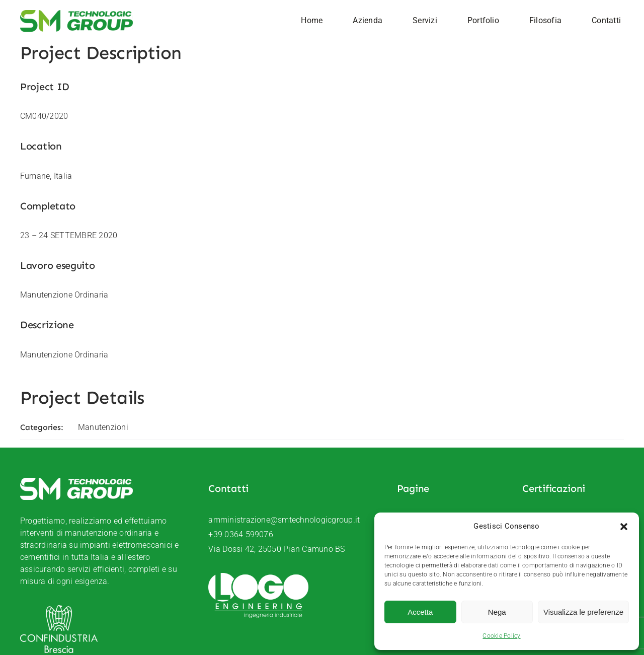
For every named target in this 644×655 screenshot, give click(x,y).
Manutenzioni (103, 427)
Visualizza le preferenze (583, 612)
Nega (497, 612)
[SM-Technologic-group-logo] (76, 14)
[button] (624, 527)
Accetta (420, 612)
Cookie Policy (501, 636)
